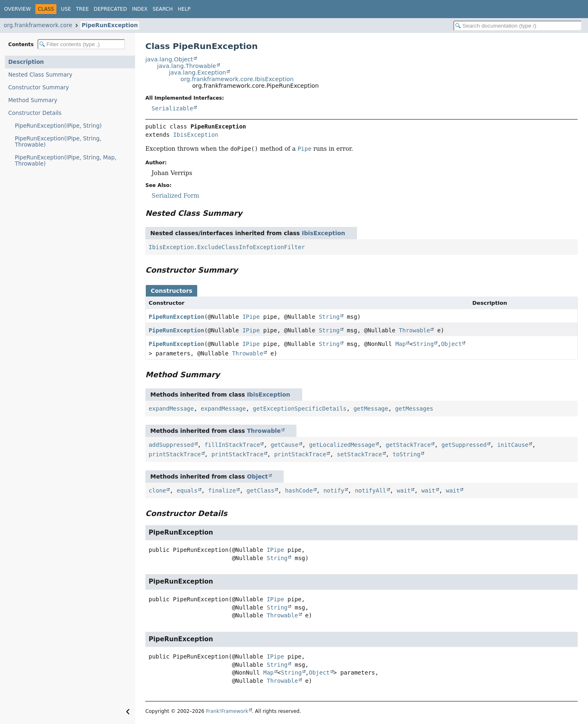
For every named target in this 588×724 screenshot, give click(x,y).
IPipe (251, 317)
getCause (284, 445)
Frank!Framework (227, 711)
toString (406, 454)
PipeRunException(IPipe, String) (58, 126)
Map (400, 344)
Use (66, 9)
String (329, 317)
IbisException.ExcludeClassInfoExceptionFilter (227, 247)
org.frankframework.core (38, 25)
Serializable (172, 108)
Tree (82, 9)
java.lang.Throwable (186, 66)
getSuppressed (464, 445)
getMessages (414, 409)
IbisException (196, 135)
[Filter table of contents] (81, 44)
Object (451, 344)
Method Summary (33, 100)
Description (26, 62)
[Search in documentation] (518, 26)
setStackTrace (359, 454)
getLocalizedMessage (342, 445)
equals (187, 490)
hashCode (299, 490)
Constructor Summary (39, 88)
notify (334, 490)
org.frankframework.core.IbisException (237, 79)
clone (157, 490)
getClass (260, 490)
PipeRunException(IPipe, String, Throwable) (58, 142)
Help (184, 9)
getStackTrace (408, 445)
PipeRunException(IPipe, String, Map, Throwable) (66, 161)
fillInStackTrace (232, 445)
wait (404, 490)
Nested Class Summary (40, 75)
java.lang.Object (169, 59)
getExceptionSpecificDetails (300, 409)
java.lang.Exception (197, 72)
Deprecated (111, 9)
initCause (513, 445)
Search (162, 9)
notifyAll (371, 490)
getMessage (371, 409)
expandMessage (171, 409)
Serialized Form (175, 196)
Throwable (415, 330)
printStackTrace (175, 454)
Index (140, 9)
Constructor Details (35, 113)
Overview (17, 9)
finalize (222, 490)
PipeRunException (110, 25)
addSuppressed (171, 445)
